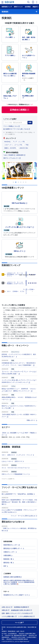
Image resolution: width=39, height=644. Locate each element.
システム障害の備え (9, 616)
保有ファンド (18, 7)
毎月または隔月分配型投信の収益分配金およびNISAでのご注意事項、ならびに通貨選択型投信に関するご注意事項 (19, 582)
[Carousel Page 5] (23, 182)
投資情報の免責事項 (21, 607)
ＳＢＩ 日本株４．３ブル (15, 291)
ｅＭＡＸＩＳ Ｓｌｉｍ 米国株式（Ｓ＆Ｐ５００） (15, 283)
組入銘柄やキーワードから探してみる (17, 129)
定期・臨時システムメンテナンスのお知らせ (17, 613)
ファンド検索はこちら (12, 126)
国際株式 (26, 283)
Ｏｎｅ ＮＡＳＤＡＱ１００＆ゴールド (16, 468)
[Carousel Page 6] (26, 182)
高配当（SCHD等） (11, 148)
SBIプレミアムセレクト (12, 158)
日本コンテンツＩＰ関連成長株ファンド (16, 474)
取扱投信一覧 (9, 559)
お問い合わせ (7, 607)
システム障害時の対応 (27, 616)
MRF (6, 566)
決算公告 (6, 610)
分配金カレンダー (10, 552)
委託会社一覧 (9, 562)
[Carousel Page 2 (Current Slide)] (16, 182)
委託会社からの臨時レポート (14, 548)
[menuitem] (33, 2)
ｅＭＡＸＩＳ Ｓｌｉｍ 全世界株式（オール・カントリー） (15, 274)
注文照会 (28, 7)
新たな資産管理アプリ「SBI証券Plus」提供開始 (18, 494)
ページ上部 (20, 622)
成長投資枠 (21, 155)
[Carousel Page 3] (18, 182)
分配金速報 (8, 555)
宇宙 (27, 145)
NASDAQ (7, 142)
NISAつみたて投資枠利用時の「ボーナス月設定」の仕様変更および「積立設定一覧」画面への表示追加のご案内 (19, 502)
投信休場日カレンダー (12, 545)
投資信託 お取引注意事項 (13, 577)
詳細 (32, 289)
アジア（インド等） (19, 142)
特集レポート (32, 420)
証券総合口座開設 (20, 110)
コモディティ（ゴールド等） (14, 145)
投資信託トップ (7, 7)
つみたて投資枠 (9, 155)
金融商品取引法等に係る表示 (21, 610)
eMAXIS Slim (24, 148)
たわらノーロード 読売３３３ (13, 461)
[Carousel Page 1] (13, 182)
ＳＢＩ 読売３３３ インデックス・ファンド (18, 455)
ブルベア (26, 291)
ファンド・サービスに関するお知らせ (24, 516)
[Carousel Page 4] (21, 182)
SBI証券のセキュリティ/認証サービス (17, 595)
